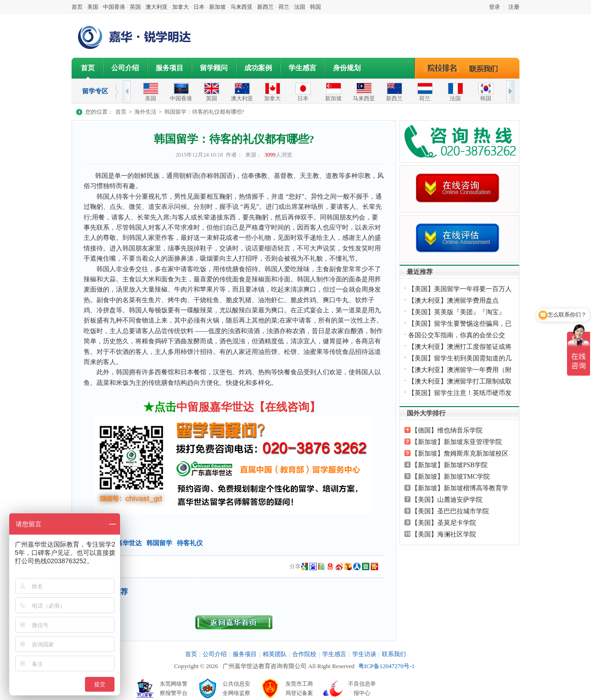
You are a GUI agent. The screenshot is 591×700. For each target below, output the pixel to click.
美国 (93, 7)
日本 (199, 7)
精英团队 (275, 654)
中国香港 (114, 7)
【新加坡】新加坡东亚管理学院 (457, 442)
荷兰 (284, 7)
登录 (495, 7)
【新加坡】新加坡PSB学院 (449, 465)
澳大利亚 (157, 7)
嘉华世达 (129, 543)
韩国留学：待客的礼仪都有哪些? (204, 112)
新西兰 (265, 7)
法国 (300, 7)
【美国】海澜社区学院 (444, 534)
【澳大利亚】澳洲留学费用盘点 (453, 301)
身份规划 (347, 68)
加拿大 (181, 7)
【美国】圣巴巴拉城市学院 (450, 511)
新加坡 (217, 7)
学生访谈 (364, 654)
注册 (514, 7)
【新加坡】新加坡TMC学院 (451, 477)
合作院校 (304, 654)
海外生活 (145, 112)
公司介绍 (125, 68)
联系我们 (486, 68)
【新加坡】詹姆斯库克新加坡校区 (460, 453)
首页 (77, 7)
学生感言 (302, 68)
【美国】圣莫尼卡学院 (444, 523)
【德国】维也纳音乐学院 (447, 430)
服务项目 (169, 68)
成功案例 (258, 68)
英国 (135, 7)
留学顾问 (214, 68)
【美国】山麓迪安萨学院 (447, 500)
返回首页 (234, 622)
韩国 (315, 7)
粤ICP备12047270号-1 (386, 666)
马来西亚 (241, 7)
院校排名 (442, 68)
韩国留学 (159, 543)
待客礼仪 (190, 543)
